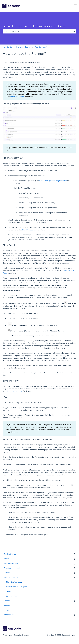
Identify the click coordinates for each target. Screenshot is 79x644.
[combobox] (37, 31)
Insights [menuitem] (7, 605)
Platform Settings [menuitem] (11, 563)
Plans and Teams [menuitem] (11, 577)
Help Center (8, 47)
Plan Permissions (17, 97)
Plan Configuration (42, 47)
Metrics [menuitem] (7, 573)
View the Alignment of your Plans (53, 181)
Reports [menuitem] (7, 601)
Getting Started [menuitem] (10, 554)
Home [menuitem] (6, 610)
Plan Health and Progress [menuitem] (17, 587)
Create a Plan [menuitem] (12, 596)
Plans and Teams (23, 47)
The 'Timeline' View (14, 391)
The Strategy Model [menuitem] (12, 568)
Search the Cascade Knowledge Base (34, 26)
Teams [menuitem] (9, 591)
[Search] (74, 31)
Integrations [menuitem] (9, 615)
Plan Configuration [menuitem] (14, 582)
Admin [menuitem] (6, 559)
